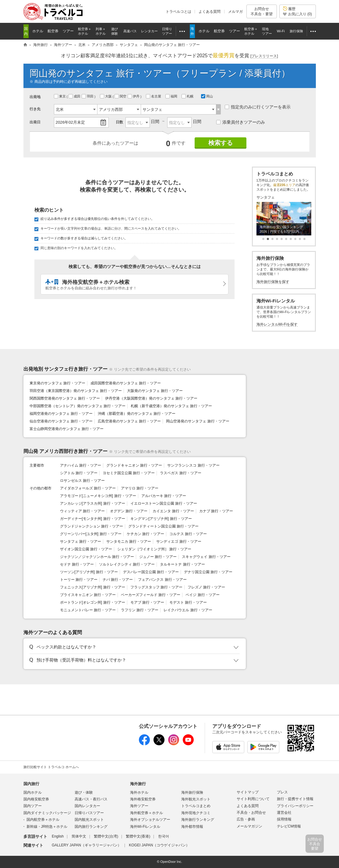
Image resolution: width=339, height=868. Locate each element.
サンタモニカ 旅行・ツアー (129, 542)
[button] (134, 647)
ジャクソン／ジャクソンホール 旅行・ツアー (97, 557)
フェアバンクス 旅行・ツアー (162, 580)
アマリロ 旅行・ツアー (140, 488)
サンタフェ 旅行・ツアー (81, 542)
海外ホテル (139, 792)
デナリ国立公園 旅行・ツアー (208, 572)
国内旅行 (31, 784)
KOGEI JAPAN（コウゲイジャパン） (159, 845)
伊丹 (134, 96)
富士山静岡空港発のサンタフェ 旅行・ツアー (67, 429)
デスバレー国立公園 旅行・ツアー (151, 572)
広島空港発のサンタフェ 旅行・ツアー (129, 421)
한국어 (164, 836)
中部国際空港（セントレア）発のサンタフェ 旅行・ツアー (78, 406)
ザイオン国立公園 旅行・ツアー (86, 549)
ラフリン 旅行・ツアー (140, 610)
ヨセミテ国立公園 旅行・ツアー (129, 473)
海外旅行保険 (192, 792)
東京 (60, 96)
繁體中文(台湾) (106, 836)
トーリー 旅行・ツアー (79, 580)
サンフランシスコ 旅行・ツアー (193, 465)
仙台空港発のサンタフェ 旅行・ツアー (61, 421)
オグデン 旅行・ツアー (129, 511)
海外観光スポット (196, 799)
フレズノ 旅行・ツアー (206, 587)
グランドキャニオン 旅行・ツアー (134, 465)
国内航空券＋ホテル (43, 820)
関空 (121, 96)
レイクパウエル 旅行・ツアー (188, 610)
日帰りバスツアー (89, 813)
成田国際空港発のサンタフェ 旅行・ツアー (126, 383)
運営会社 (284, 813)
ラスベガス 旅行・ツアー (180, 473)
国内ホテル (33, 792)
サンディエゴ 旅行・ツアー (179, 542)
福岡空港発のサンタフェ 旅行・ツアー (61, 414)
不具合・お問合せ (251, 813)
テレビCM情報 (289, 826)
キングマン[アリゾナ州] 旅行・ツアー (161, 519)
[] (264, 56)
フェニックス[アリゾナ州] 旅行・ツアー (93, 587)
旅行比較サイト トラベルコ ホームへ (51, 767)
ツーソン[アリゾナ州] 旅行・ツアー (89, 572)
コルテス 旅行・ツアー (188, 534)
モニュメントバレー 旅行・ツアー (88, 610)
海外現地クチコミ (196, 813)
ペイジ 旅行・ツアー (202, 595)
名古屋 (154, 96)
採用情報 (284, 819)
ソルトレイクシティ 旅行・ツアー (127, 564)
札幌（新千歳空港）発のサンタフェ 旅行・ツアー (171, 406)
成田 (75, 96)
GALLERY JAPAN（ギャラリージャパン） (87, 845)
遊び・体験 (84, 792)
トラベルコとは (178, 12)
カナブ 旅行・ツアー (216, 511)
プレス (282, 792)
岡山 (207, 96)
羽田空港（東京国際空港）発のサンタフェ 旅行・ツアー (76, 391)
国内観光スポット (89, 820)
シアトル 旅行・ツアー (79, 473)
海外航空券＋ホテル (147, 813)
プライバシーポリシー (295, 806)
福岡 (172, 96)
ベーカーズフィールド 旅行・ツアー (151, 595)
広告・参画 (246, 819)
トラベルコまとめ (196, 806)
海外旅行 (138, 784)
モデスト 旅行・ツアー (188, 602)
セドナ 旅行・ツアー (77, 564)
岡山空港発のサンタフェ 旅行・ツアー (198, 421)
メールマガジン (249, 826)
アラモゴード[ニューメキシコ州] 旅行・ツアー (98, 496)
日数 (119, 122)
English (58, 836)
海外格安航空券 (143, 799)
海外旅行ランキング (198, 820)
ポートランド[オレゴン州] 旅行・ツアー (93, 602)
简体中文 (79, 836)
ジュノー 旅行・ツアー (158, 557)
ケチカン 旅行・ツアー (145, 534)
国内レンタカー (87, 806)
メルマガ (235, 12)
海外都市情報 (192, 827)
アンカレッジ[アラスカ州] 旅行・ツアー (93, 503)
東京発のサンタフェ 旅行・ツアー (57, 383)
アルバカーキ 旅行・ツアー (164, 496)
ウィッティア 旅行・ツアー (82, 511)
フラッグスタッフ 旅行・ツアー (156, 587)
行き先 (35, 109)
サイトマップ (248, 792)
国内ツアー (33, 806)
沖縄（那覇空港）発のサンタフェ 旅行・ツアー (137, 414)
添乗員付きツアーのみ (241, 122)
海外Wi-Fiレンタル (145, 827)
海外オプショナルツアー (150, 820)
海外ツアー (139, 806)
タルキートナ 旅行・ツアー (182, 564)
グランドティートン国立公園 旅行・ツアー (163, 526)
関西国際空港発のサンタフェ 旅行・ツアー (65, 398)
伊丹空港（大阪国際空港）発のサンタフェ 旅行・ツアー (151, 398)
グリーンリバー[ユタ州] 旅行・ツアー (91, 534)
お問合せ (262, 11)
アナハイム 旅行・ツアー (81, 465)
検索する (221, 143)
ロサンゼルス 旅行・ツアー (82, 481)
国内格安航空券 (36, 799)
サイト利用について (253, 799)
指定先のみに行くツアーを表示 (258, 107)
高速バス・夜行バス (91, 799)
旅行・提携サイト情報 (295, 799)
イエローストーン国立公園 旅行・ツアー (164, 503)
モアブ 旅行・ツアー (147, 602)
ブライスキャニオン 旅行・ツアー (88, 595)
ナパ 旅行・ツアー (118, 580)
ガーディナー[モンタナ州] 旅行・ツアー (93, 519)
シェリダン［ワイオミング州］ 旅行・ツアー (154, 549)
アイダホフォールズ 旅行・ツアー (88, 488)
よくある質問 (210, 12)
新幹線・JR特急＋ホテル (47, 827)
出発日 (35, 122)
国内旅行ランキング (91, 827)
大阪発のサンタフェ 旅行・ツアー (155, 391)
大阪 (106, 96)
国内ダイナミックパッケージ (47, 813)
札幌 (188, 96)
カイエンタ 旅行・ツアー (173, 511)
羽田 (88, 96)
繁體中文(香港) (138, 836)
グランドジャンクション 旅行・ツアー (92, 526)
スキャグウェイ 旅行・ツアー (206, 557)
